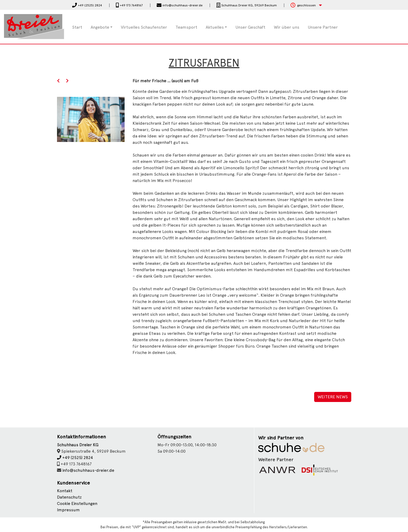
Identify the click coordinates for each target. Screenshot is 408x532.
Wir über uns (287, 27)
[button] (306, 5)
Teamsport (186, 27)
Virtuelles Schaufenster (144, 27)
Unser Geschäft (250, 27)
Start (77, 27)
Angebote (100, 27)
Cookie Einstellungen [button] (77, 503)
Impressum (68, 510)
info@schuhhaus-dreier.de (88, 470)
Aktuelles (215, 27)
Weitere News (333, 397)
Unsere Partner (323, 27)
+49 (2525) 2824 (75, 458)
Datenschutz (69, 497)
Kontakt (65, 491)
